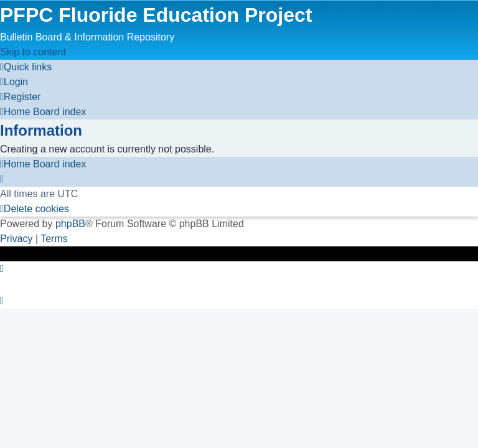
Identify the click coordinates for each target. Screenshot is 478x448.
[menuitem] (14, 82)
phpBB (70, 224)
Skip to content (33, 52)
